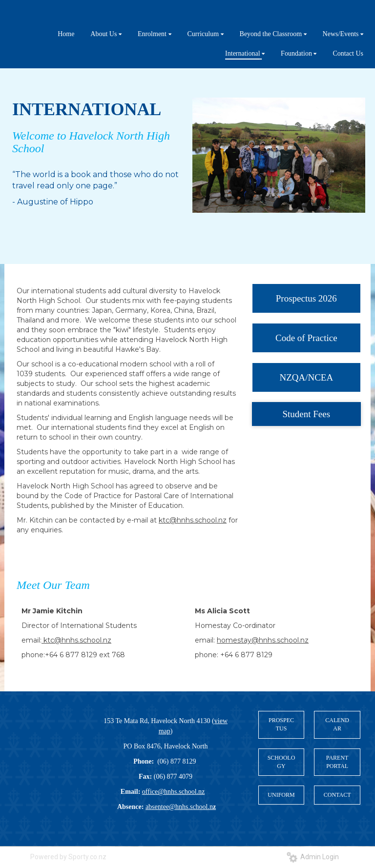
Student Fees (307, 414)
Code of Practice (306, 338)
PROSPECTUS (281, 724)
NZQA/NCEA (306, 377)
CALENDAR (337, 724)
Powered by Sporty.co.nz (68, 857)
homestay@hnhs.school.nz (263, 640)
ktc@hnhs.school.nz (193, 520)
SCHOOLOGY (281, 762)
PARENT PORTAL (337, 762)
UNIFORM (281, 795)
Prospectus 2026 (306, 298)
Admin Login (313, 857)
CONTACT (337, 795)
